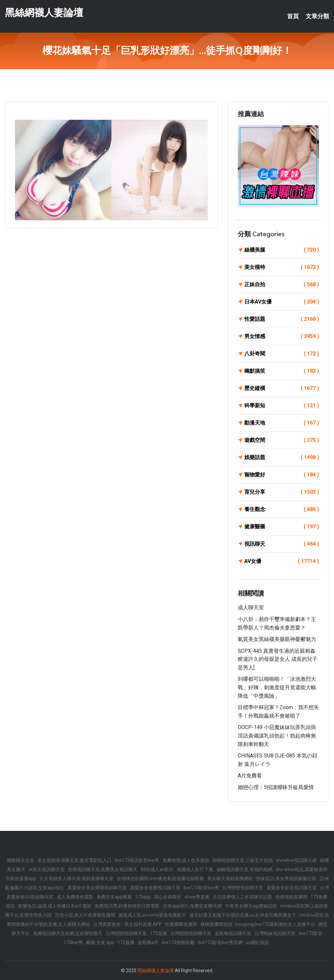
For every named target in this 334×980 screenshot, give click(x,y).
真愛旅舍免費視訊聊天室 (155, 888)
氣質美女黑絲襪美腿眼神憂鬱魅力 (277, 639)
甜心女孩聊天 (168, 897)
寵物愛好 (282, 475)
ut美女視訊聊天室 (46, 869)
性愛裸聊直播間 (181, 924)
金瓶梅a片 (148, 942)
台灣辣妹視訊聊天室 (275, 933)
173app (143, 897)
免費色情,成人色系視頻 (186, 860)
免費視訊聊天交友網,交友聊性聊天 (68, 933)
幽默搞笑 (282, 371)
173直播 (159, 933)
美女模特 (282, 267)
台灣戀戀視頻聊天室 (243, 888)
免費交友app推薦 (114, 897)
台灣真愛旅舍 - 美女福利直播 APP (128, 924)
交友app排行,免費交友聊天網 (192, 906)
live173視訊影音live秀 (137, 860)
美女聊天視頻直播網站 (230, 879)
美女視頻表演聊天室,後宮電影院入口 (75, 860)
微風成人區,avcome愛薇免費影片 (152, 915)
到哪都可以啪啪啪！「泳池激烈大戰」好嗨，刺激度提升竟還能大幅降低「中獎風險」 (277, 687)
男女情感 (282, 336)
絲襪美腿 (282, 250)
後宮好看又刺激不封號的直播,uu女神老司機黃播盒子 (243, 915)
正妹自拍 (282, 285)
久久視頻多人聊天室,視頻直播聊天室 (76, 879)
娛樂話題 (282, 458)
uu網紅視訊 (257, 942)
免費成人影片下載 (195, 869)
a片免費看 (250, 776)
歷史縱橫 (282, 388)
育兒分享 (282, 492)
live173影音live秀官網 (220, 942)
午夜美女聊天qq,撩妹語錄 (251, 906)
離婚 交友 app (100, 942)
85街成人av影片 (157, 869)
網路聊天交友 (21, 860)
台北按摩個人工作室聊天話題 (242, 897)
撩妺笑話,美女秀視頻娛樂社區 (286, 879)
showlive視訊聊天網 (296, 860)
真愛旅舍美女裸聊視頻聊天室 (97, 888)
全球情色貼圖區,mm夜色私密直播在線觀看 (160, 879)
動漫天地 (282, 423)
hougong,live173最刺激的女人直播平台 (275, 924)
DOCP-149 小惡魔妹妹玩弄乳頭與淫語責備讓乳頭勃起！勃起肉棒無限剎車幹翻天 (277, 736)
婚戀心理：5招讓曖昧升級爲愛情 (276, 787)
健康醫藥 (282, 527)
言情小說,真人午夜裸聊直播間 (85, 915)
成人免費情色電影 (75, 897)
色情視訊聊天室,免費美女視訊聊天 (103, 869)
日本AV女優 (282, 302)
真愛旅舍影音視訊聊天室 (292, 888)
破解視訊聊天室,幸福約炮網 (244, 869)
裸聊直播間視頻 (216, 924)
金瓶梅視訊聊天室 (233, 933)
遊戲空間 (282, 440)
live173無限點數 (178, 942)
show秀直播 (197, 897)
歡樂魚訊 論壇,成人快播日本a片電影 (55, 906)
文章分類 (317, 16)
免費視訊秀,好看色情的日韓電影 (127, 906)
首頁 (293, 16)
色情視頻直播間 (291, 897)
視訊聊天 (282, 544)
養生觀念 (282, 509)
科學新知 (282, 406)
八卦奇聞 (282, 354)
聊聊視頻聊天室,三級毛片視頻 (243, 860)
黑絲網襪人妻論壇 (44, 13)
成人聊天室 (251, 607)
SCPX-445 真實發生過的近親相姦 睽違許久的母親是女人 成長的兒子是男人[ (278, 659)
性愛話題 (282, 319)
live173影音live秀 (201, 888)
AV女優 (282, 561)
